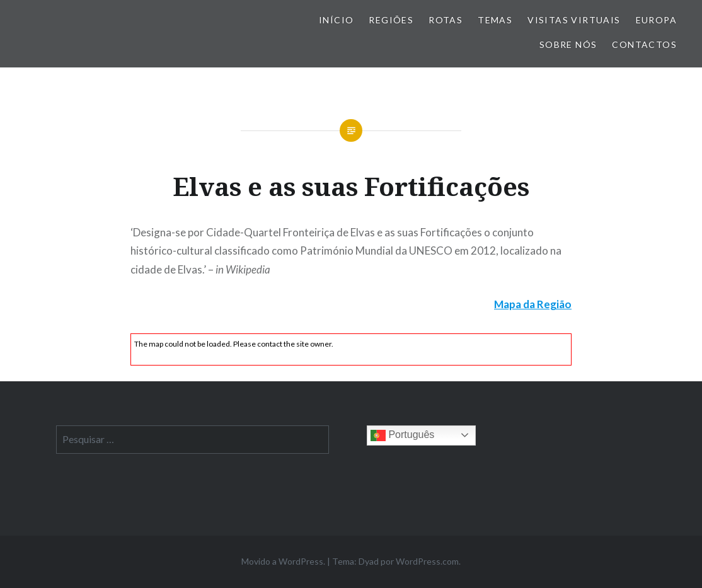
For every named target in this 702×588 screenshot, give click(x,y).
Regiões (391, 20)
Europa (656, 20)
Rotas (446, 20)
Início (336, 20)
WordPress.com (427, 561)
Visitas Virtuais (574, 20)
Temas (495, 20)
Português (402, 435)
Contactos (644, 44)
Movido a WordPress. (283, 561)
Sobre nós (568, 44)
